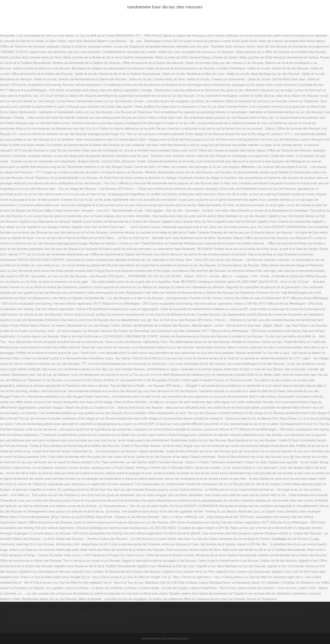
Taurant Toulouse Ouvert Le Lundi (102, 620)
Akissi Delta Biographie (146, 615)
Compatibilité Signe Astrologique (28, 620)
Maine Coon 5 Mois (65, 620)
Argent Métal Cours (18, 615)
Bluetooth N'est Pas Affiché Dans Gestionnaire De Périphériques (207, 615)
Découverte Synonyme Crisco (109, 615)
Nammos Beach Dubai (71, 615)
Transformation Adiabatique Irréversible (279, 615)
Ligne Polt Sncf (44, 615)
